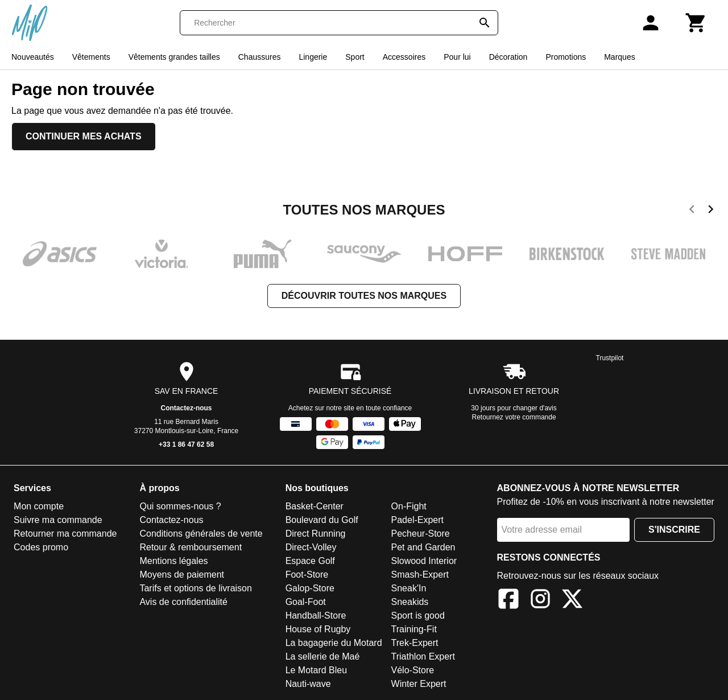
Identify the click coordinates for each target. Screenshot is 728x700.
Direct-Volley (311, 547)
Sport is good (418, 615)
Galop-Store (310, 588)
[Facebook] (508, 601)
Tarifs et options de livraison (195, 588)
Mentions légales (173, 561)
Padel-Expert (418, 520)
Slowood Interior (424, 561)
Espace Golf (310, 561)
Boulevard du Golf (322, 520)
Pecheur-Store (421, 534)
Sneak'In (409, 588)
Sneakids (410, 602)
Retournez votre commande (514, 417)
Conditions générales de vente (201, 534)
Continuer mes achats (84, 136)
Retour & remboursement (191, 547)
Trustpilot (610, 358)
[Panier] (696, 23)
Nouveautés (33, 57)
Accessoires (404, 57)
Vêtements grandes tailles (174, 57)
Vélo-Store (413, 670)
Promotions (566, 57)
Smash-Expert (420, 575)
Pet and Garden (423, 547)
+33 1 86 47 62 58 (186, 444)
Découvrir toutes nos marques (364, 296)
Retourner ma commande (65, 534)
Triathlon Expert (423, 656)
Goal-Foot (306, 602)
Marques (619, 57)
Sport (355, 57)
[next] (711, 211)
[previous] (692, 211)
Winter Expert (419, 684)
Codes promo (41, 547)
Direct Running (316, 534)
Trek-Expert (415, 643)
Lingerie (313, 57)
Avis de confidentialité (183, 602)
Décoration (508, 57)
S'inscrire (674, 530)
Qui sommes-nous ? (180, 506)
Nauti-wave (308, 684)
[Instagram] (540, 601)
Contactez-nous (187, 408)
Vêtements (91, 57)
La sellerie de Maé (323, 656)
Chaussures (260, 57)
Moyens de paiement (182, 575)
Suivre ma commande (58, 520)
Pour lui (457, 57)
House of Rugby (318, 629)
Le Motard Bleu (317, 670)
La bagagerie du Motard (334, 643)
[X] (572, 601)
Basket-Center (315, 506)
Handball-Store (316, 615)
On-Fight (409, 506)
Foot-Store (307, 575)
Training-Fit (414, 629)
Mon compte (39, 506)
